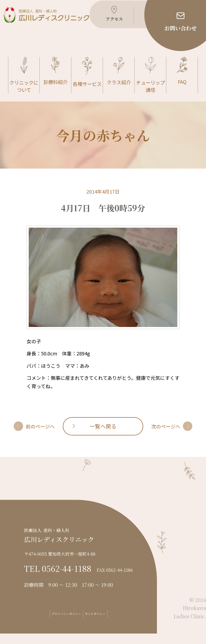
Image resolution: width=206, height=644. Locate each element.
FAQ (182, 81)
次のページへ (166, 436)
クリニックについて (24, 85)
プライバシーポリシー (58, 624)
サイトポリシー (106, 624)
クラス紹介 (119, 82)
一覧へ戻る (103, 436)
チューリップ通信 (150, 85)
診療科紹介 (56, 82)
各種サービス (87, 83)
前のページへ (40, 436)
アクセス (106, 24)
